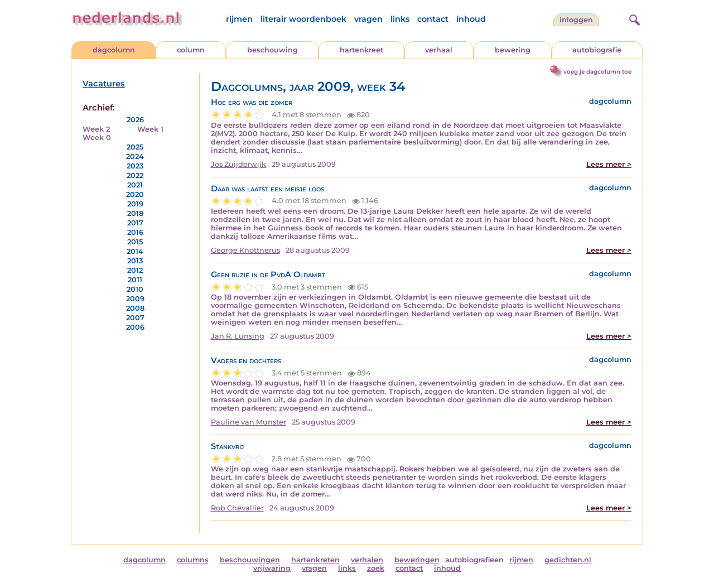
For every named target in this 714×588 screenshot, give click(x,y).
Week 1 (150, 129)
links (400, 19)
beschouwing (272, 50)
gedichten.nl (568, 560)
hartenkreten (315, 560)
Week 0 (97, 138)
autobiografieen (474, 560)
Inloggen (576, 20)
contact (433, 19)
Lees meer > (609, 164)
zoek (376, 568)
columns (193, 560)
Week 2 (96, 129)
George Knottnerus (245, 250)
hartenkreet (361, 50)
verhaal (439, 50)
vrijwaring (272, 568)
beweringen (417, 560)
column (191, 50)
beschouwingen (250, 560)
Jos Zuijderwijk (238, 164)
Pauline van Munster (249, 422)
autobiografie (597, 50)
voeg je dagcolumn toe (597, 72)
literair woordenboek (303, 19)
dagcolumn (114, 50)
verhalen (367, 560)
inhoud (471, 19)
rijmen (239, 19)
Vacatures (104, 84)
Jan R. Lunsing (238, 336)
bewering (513, 50)
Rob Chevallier (237, 508)
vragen (368, 19)
